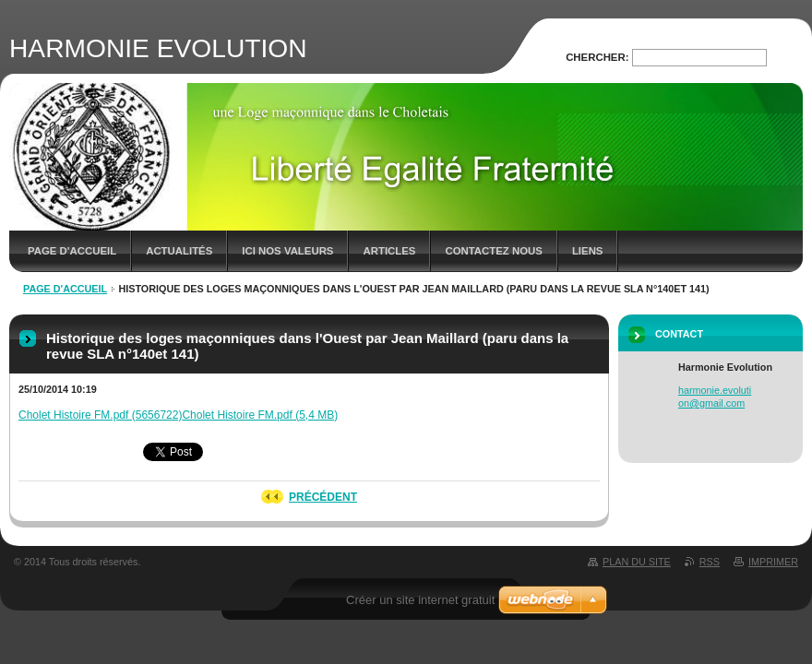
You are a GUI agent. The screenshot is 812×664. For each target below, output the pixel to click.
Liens (588, 251)
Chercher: (597, 57)
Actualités (179, 251)
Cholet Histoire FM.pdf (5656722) (100, 415)
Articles (389, 251)
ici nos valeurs (287, 251)
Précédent (323, 497)
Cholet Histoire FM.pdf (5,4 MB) (260, 415)
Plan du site (637, 562)
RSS (710, 562)
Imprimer (773, 562)
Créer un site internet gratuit (420, 600)
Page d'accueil (72, 251)
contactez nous (493, 251)
